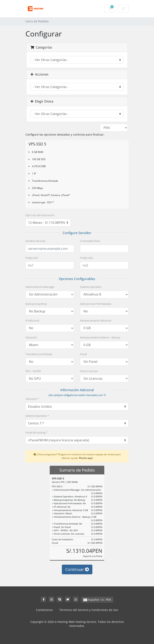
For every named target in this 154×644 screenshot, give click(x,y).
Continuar (77, 569)
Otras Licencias (89, 371)
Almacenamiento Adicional (96, 320)
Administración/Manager (40, 287)
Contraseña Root (90, 241)
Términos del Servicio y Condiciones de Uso (89, 610)
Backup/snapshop (36, 304)
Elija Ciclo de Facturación (40, 215)
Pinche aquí (86, 458)
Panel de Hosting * (36, 432)
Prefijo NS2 (86, 258)
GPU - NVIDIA (33, 371)
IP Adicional (32, 320)
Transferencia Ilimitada (39, 354)
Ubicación (31, 337)
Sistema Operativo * (37, 416)
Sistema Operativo (91, 287)
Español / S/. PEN (97, 600)
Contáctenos (44, 610)
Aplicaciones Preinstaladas (96, 304)
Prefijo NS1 (32, 258)
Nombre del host (35, 241)
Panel (83, 354)
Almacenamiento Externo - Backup (100, 337)
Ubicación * (32, 399)
